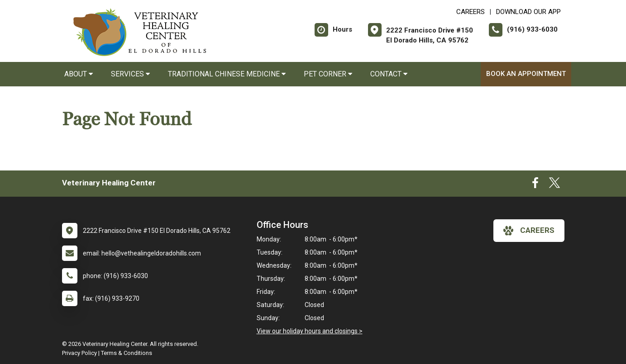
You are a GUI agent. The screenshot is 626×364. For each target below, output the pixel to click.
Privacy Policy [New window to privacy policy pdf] (79, 353)
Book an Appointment (526, 74)
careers (529, 231)
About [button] (79, 74)
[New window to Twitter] (554, 185)
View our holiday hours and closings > (310, 331)
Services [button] (130, 74)
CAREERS (471, 12)
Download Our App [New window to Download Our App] (528, 12)
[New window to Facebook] (535, 185)
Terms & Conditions (127, 353)
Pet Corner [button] (328, 74)
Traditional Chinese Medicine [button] (227, 74)
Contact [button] (389, 74)
